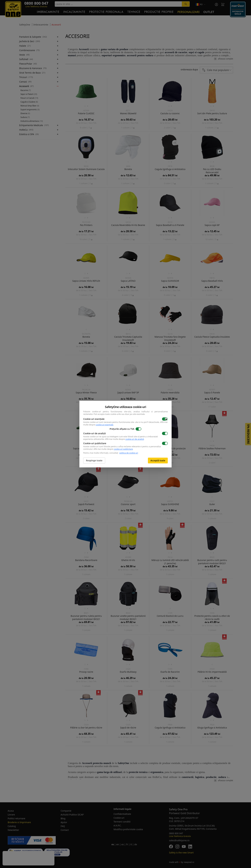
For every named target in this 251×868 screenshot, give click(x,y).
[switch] (165, 419)
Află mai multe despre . (125, 439)
